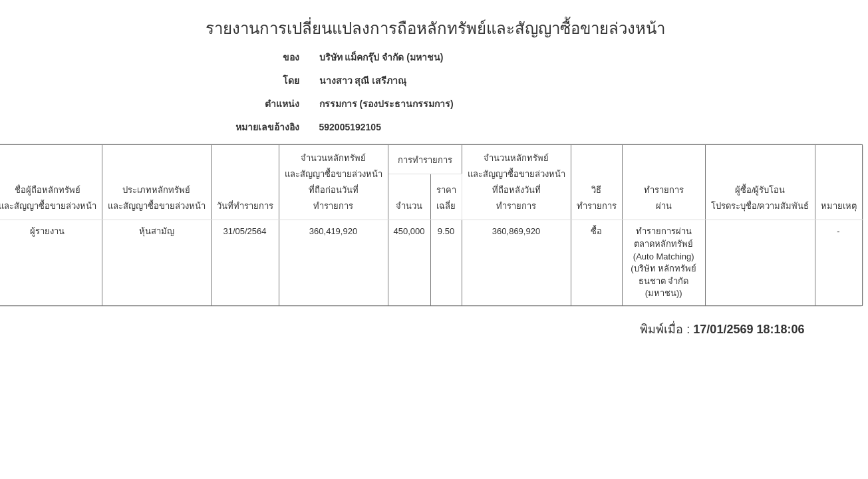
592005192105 (350, 127)
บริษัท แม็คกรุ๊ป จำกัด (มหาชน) (381, 57)
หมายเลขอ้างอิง (267, 127)
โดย (291, 80)
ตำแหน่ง (282, 104)
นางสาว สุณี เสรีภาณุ (363, 80)
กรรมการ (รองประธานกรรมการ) (386, 104)
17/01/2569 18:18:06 (749, 330)
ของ (291, 57)
